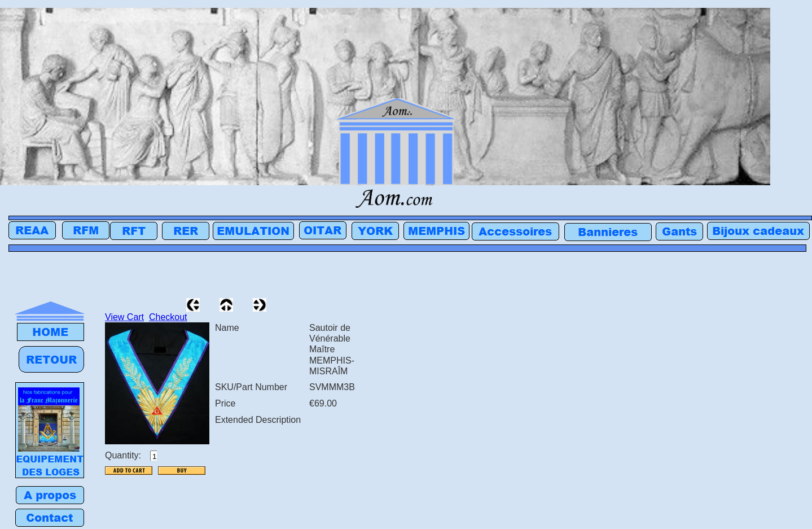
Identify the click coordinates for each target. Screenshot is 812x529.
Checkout (168, 317)
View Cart (124, 317)
